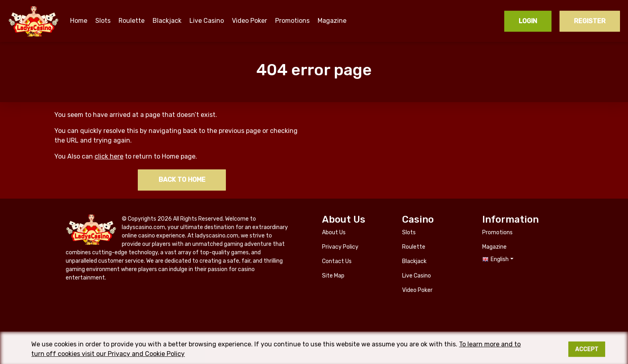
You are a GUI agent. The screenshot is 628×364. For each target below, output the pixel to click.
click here (109, 156)
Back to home (182, 180)
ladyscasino (34, 21)
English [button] (500, 259)
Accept (587, 352)
